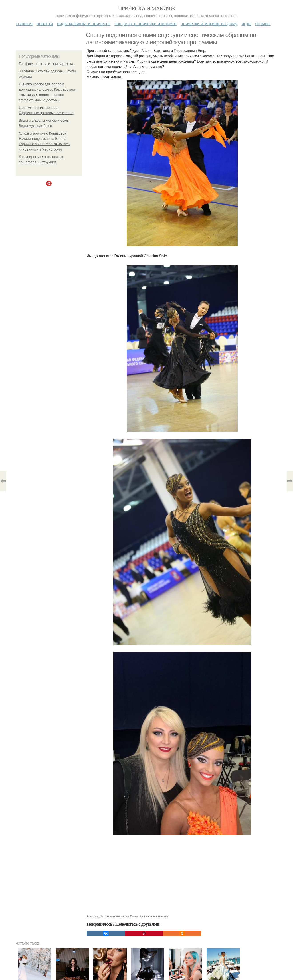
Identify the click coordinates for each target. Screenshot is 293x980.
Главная (24, 24)
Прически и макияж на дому (209, 24)
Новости (45, 24)
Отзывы (263, 24)
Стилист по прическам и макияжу (149, 916)
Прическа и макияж (146, 9)
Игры (246, 24)
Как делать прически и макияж (146, 24)
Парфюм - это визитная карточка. (47, 64)
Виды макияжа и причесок (84, 24)
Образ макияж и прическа (114, 916)
